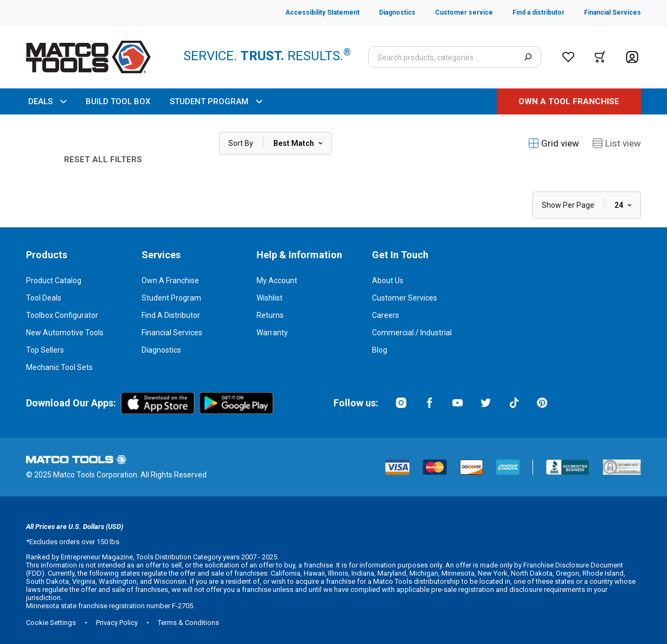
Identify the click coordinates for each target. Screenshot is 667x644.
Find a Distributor (171, 315)
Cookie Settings (51, 623)
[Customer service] (454, 12)
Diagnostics (161, 350)
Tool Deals (44, 298)
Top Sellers (45, 350)
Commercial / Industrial (412, 333)
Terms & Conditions (188, 623)
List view (617, 143)
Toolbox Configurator (62, 315)
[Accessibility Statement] (322, 12)
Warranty (272, 333)
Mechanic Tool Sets (59, 367)
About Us (388, 280)
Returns (270, 315)
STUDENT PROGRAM (216, 101)
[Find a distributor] (529, 12)
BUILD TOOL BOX (118, 101)
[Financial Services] (603, 12)
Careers (386, 315)
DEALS (47, 101)
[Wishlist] (568, 57)
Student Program (171, 298)
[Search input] (455, 57)
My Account (277, 280)
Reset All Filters (103, 160)
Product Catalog (54, 280)
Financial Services (172, 333)
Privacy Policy (117, 623)
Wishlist (270, 298)
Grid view (554, 143)
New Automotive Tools (65, 333)
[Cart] (600, 57)
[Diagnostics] (387, 12)
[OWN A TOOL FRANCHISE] (569, 101)
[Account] (632, 57)
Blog (380, 350)
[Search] (528, 57)
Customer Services (405, 298)
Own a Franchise (170, 280)
